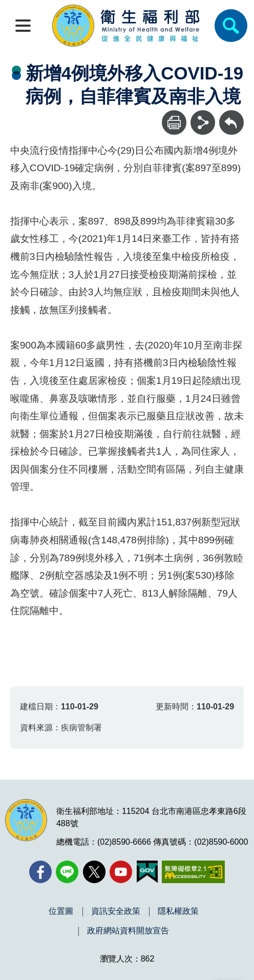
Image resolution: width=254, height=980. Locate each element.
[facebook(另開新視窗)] (40, 872)
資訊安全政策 (116, 911)
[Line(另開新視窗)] (67, 872)
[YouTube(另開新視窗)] (121, 872)
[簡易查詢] (231, 26)
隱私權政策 (178, 911)
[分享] (203, 122)
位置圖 (61, 911)
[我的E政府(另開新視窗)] (147, 872)
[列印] (174, 122)
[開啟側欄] (23, 26)
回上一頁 (231, 115)
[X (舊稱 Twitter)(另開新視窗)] (94, 872)
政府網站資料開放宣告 (128, 931)
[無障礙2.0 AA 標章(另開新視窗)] (193, 872)
